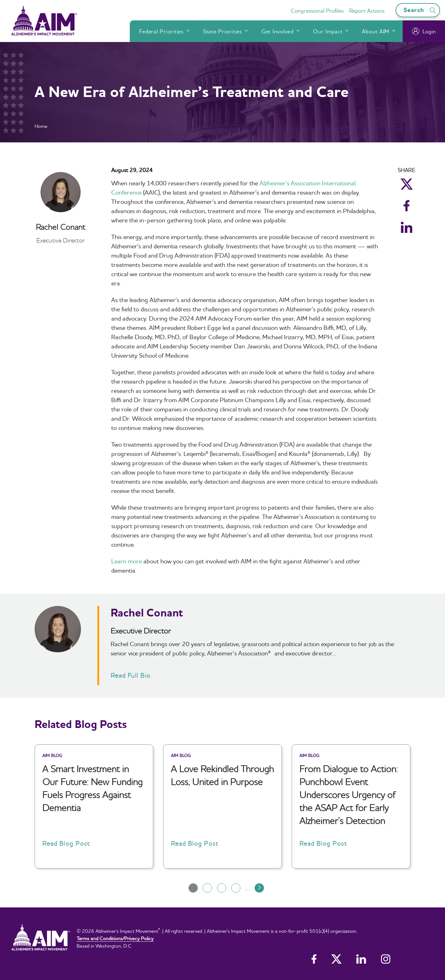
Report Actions (367, 11)
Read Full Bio (131, 675)
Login (424, 31)
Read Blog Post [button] (66, 843)
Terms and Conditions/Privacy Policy (115, 938)
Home (41, 126)
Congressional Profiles (317, 11)
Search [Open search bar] (421, 10)
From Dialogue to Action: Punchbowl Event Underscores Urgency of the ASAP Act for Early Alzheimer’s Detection (349, 795)
